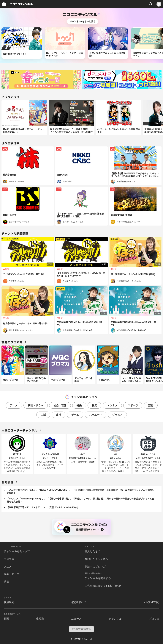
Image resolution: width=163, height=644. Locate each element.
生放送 (40, 619)
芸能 (151, 405)
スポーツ (133, 405)
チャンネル (115, 619)
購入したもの (93, 551)
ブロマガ (9, 559)
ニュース (76, 619)
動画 (6, 619)
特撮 (79, 405)
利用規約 (9, 602)
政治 (58, 415)
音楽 (94, 405)
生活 (43, 415)
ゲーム (75, 415)
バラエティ (96, 415)
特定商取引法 (78, 602)
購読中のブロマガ (95, 567)
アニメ (14, 405)
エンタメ (112, 405)
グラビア (117, 415)
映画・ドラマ (36, 405)
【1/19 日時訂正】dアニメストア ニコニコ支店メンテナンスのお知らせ (43, 507)
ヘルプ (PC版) (151, 602)
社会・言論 (60, 405)
